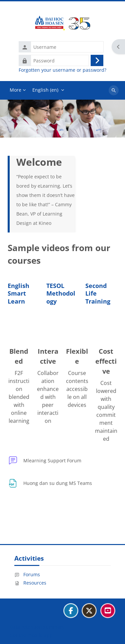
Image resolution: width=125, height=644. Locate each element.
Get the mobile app (31, 635)
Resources (30, 583)
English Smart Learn (18, 293)
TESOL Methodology (61, 293)
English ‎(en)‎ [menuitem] (45, 90)
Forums (27, 574)
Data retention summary (37, 627)
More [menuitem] (15, 90)
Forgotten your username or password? (62, 70)
